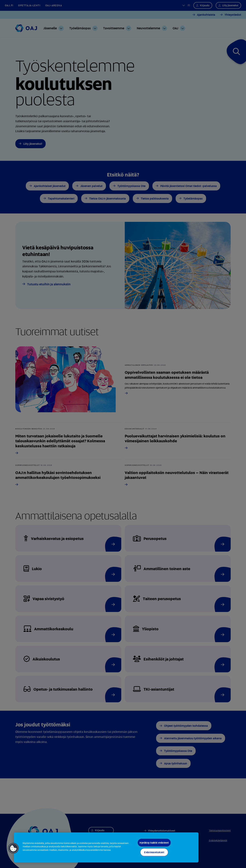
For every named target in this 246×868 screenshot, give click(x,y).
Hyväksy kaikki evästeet (154, 843)
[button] (13, 848)
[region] (106, 847)
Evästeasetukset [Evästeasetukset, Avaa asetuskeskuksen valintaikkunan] (154, 852)
